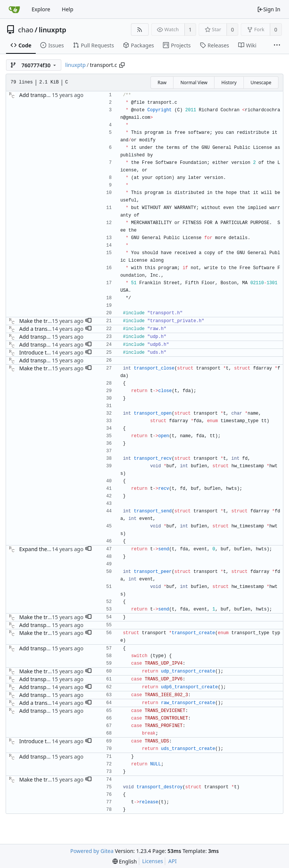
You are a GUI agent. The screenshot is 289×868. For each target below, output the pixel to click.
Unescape (261, 83)
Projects (177, 45)
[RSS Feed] (140, 30)
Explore (41, 9)
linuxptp (52, 30)
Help (68, 9)
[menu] (125, 861)
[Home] (14, 9)
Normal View (194, 83)
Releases (214, 45)
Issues (52, 45)
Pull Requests (94, 45)
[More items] (277, 45)
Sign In (269, 9)
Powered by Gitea (92, 851)
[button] (88, 321)
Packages (138, 45)
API (172, 861)
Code (21, 45)
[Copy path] (122, 65)
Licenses (153, 861)
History (229, 83)
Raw (162, 83)
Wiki (247, 45)
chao (26, 30)
